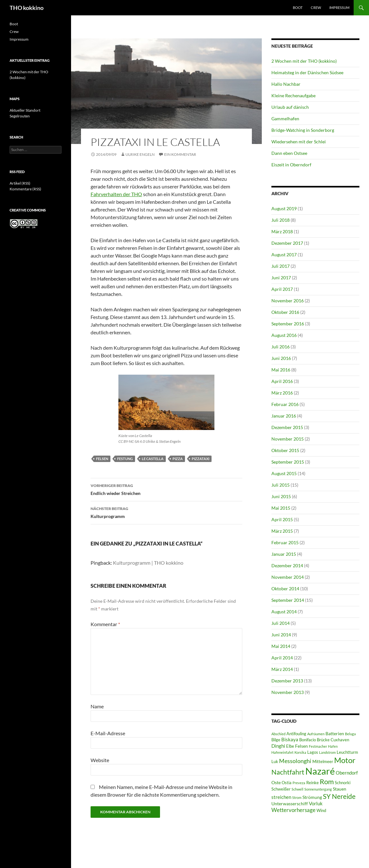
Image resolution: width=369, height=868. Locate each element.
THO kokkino (27, 8)
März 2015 (282, 531)
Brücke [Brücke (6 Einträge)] (323, 740)
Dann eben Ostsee (289, 153)
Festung (125, 459)
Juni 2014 (281, 635)
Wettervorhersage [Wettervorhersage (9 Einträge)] (293, 810)
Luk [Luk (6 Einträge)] (275, 762)
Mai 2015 (281, 508)
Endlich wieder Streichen (166, 489)
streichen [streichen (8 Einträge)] (281, 797)
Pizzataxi (201, 459)
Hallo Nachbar (286, 84)
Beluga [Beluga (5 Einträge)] (350, 734)
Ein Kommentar (180, 154)
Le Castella (153, 459)
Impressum (339, 8)
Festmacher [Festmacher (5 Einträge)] (318, 746)
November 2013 (288, 692)
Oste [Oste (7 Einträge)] (276, 782)
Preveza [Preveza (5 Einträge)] (299, 783)
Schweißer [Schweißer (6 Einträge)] (281, 789)
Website (100, 760)
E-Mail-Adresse (108, 733)
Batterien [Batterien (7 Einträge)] (335, 733)
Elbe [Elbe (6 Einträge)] (290, 746)
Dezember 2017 (287, 243)
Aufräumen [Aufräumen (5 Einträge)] (316, 734)
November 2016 (288, 301)
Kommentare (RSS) (25, 189)
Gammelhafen (285, 119)
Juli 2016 (281, 347)
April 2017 (282, 289)
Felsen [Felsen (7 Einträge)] (301, 746)
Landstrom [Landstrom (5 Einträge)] (327, 752)
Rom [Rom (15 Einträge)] (327, 781)
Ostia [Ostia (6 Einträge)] (287, 783)
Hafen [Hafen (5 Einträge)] (333, 746)
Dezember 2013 (287, 681)
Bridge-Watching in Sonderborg (303, 130)
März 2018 (282, 231)
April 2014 (282, 658)
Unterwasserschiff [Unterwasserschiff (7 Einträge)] (290, 804)
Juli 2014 (281, 623)
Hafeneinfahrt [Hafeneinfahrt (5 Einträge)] (282, 752)
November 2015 (288, 439)
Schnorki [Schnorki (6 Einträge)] (343, 783)
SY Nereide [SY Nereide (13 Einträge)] (339, 796)
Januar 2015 (284, 554)
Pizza (178, 459)
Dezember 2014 (287, 565)
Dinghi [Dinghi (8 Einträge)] (278, 746)
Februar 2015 (285, 542)
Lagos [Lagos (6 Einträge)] (313, 752)
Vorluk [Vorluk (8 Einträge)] (316, 803)
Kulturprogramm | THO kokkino (148, 563)
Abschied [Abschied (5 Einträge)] (278, 734)
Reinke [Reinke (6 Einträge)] (313, 783)
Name (97, 706)
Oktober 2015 (285, 450)
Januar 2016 (284, 416)
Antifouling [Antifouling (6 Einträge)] (296, 734)
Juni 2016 (281, 358)
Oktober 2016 (285, 312)
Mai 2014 (281, 646)
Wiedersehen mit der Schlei (299, 142)
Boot (298, 8)
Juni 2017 (281, 278)
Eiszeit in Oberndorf (291, 165)
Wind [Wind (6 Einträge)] (321, 811)
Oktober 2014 (285, 589)
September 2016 (288, 324)
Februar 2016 (285, 404)
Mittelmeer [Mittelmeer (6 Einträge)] (323, 762)
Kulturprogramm (166, 512)
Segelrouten (20, 116)
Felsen (102, 459)
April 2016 (282, 381)
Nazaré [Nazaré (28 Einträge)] (320, 771)
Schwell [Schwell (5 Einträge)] (297, 789)
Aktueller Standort (25, 110)
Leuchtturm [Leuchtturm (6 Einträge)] (347, 752)
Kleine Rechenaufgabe (293, 96)
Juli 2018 (281, 220)
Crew (316, 8)
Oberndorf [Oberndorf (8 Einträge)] (347, 773)
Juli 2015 (281, 485)
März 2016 (282, 393)
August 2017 (284, 255)
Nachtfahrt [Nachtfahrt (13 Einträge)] (288, 772)
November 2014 (288, 577)
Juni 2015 (281, 496)
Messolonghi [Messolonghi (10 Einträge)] (295, 761)
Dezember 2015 (287, 427)
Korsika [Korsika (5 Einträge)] (300, 752)
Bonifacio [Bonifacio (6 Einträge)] (308, 740)
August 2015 (284, 473)
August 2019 (284, 208)
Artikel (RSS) (20, 183)
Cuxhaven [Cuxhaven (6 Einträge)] (340, 740)
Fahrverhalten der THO (116, 194)
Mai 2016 (281, 370)
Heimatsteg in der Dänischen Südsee (307, 72)
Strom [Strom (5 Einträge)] (297, 797)
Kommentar (105, 624)
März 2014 (282, 669)
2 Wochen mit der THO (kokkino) (304, 61)
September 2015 (288, 462)
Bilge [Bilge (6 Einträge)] (276, 740)
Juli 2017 (281, 266)
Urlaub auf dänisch (290, 107)
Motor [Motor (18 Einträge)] (345, 760)
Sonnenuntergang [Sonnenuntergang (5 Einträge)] (318, 789)
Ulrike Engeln (140, 154)
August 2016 (284, 335)
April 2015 (282, 519)
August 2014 (284, 612)
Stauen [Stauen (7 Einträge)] (340, 789)
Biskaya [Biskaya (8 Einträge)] (290, 739)
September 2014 (288, 600)
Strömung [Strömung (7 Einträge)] (312, 797)
